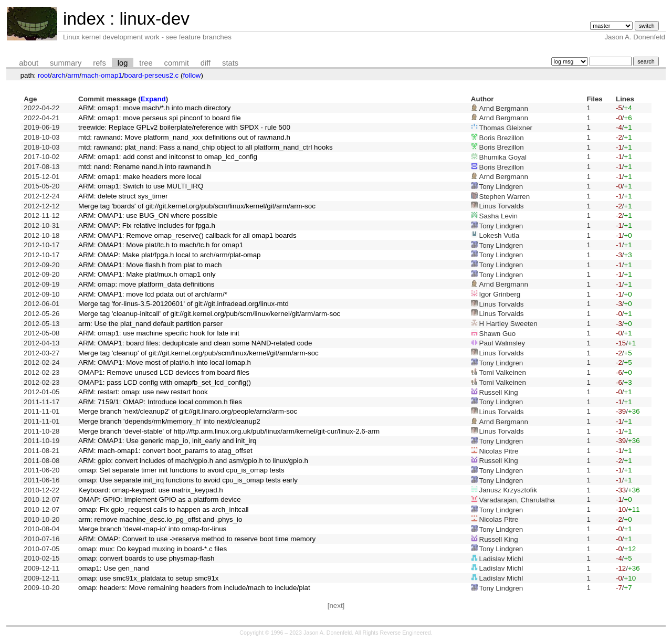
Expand (153, 99)
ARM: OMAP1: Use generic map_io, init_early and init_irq (167, 441)
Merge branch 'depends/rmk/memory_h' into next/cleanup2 (169, 421)
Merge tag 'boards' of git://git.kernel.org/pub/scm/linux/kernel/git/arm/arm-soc (197, 206)
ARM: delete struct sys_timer (123, 196)
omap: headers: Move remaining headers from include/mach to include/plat (194, 588)
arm (73, 75)
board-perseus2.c (152, 75)
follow (192, 75)
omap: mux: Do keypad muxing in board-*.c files (153, 549)
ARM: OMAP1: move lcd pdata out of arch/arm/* (153, 294)
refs (99, 63)
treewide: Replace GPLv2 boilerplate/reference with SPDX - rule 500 (184, 127)
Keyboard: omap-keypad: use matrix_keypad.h (151, 490)
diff (206, 63)
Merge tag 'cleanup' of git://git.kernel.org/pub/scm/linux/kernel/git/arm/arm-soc (198, 353)
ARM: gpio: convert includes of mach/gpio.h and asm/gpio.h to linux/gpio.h (193, 461)
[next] (336, 606)
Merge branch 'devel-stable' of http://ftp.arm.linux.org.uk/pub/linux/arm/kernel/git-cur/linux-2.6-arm (229, 431)
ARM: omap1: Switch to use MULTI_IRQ (141, 186)
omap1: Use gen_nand (114, 568)
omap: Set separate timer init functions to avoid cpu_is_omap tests (181, 470)
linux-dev (154, 19)
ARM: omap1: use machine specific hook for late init (159, 333)
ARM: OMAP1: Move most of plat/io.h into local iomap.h (165, 362)
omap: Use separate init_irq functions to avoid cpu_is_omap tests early (188, 480)
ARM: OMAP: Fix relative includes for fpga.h (147, 225)
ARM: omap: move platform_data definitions (146, 284)
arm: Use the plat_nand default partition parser (150, 324)
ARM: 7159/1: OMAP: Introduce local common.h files (160, 402)
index (84, 19)
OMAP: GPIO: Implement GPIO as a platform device (160, 499)
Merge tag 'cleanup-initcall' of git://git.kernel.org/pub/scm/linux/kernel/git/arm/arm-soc (209, 314)
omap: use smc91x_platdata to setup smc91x (148, 578)
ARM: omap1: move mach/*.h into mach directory (154, 108)
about (29, 63)
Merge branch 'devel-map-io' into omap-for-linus (152, 529)
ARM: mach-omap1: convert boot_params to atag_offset (165, 451)
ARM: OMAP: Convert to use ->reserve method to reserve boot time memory (197, 539)
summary (66, 63)
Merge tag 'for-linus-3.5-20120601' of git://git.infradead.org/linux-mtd (183, 304)
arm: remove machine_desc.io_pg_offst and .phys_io (160, 519)
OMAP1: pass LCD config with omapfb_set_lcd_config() (165, 382)
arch (59, 75)
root (44, 75)
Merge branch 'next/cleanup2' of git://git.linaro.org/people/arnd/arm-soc (188, 411)
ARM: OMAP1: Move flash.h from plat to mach (150, 265)
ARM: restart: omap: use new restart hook (143, 392)
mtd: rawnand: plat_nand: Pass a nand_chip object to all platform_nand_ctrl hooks (206, 147)
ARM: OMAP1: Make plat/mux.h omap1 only (147, 274)
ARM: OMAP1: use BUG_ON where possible (148, 215)
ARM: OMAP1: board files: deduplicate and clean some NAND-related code (195, 343)
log (123, 63)
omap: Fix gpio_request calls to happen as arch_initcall (164, 509)
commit (177, 63)
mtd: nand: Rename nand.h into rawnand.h (145, 167)
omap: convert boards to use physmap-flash (146, 558)
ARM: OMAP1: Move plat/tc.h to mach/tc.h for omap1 (161, 245)
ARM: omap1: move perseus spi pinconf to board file (160, 118)
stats (230, 63)
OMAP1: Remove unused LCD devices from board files (164, 372)
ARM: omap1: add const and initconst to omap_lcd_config (168, 157)
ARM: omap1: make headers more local (140, 177)
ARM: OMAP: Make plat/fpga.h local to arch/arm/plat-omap (169, 255)
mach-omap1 (102, 75)
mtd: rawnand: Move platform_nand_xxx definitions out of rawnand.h (184, 137)
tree (146, 63)
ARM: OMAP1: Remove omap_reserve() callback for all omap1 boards (187, 235)
